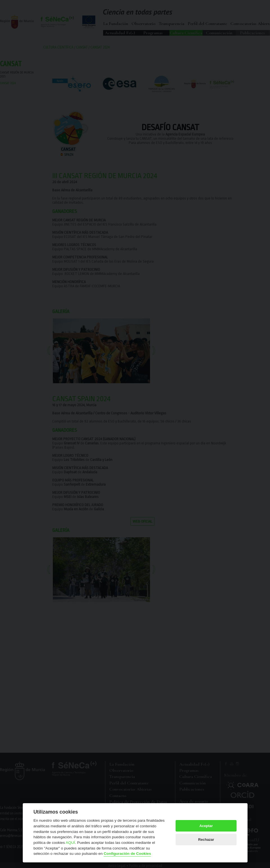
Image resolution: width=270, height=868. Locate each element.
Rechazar (206, 840)
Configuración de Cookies (127, 854)
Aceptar (206, 826)
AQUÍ (70, 843)
